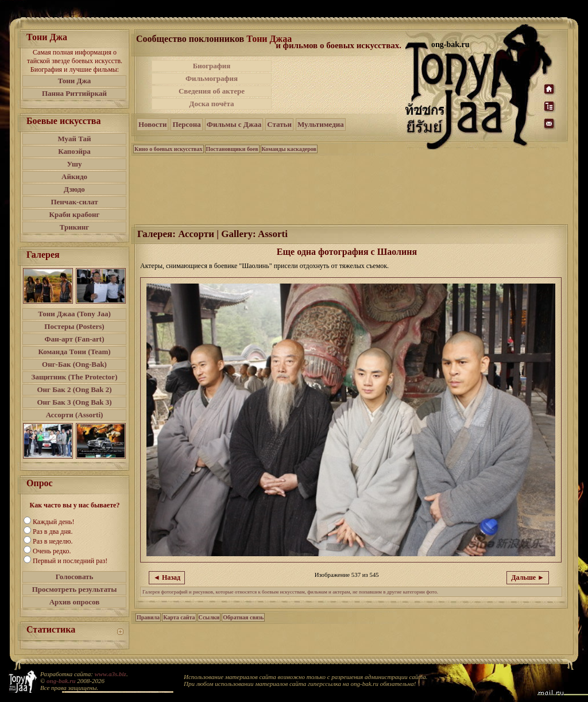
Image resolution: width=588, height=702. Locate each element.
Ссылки (209, 617)
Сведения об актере (212, 91)
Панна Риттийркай (74, 93)
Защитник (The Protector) (75, 377)
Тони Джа (75, 81)
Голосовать (75, 577)
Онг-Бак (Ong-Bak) (74, 364)
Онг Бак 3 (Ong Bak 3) (74, 402)
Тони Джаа (269, 39)
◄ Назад (167, 577)
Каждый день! (53, 522)
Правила (148, 617)
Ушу (75, 164)
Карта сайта (179, 617)
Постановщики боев (232, 149)
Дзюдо (74, 189)
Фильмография (212, 78)
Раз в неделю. (53, 541)
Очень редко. (52, 551)
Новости (152, 124)
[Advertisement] (339, 85)
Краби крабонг (75, 214)
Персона (186, 124)
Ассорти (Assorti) (75, 415)
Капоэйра (74, 151)
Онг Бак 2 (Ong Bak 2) (74, 389)
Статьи (279, 124)
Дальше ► (528, 577)
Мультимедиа (321, 124)
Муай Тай (74, 139)
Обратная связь (243, 617)
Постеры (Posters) (74, 326)
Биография (212, 66)
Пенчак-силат (74, 202)
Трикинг (74, 227)
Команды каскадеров (289, 149)
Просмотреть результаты (75, 589)
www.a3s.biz (111, 674)
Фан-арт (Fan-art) (75, 339)
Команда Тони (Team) (74, 352)
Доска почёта (211, 104)
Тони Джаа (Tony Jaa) (74, 314)
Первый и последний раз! (70, 561)
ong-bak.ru (61, 681)
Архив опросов (75, 602)
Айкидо (74, 177)
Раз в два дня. (53, 532)
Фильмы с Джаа (234, 124)
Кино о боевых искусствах (169, 149)
